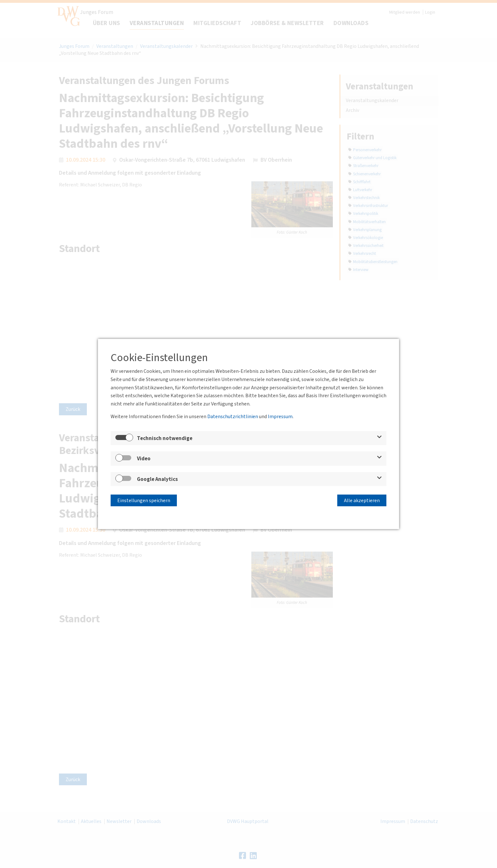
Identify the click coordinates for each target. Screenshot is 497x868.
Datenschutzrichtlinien (233, 418)
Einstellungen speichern (144, 499)
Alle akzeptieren (362, 499)
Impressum (280, 418)
